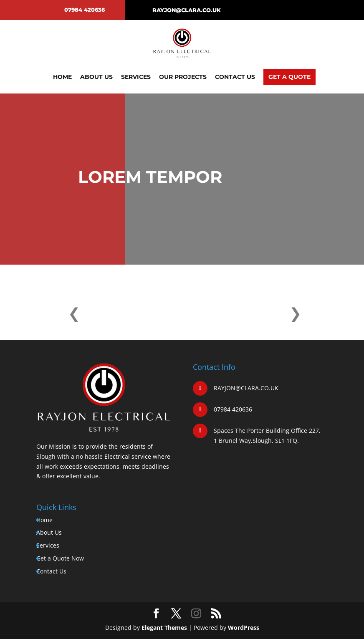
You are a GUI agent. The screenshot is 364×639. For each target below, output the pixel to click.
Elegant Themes (164, 628)
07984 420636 (85, 10)
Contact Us (235, 77)
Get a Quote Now (60, 558)
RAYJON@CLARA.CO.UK (187, 10)
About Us (96, 77)
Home (62, 77)
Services (136, 77)
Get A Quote (289, 77)
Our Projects (183, 77)
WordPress (244, 628)
